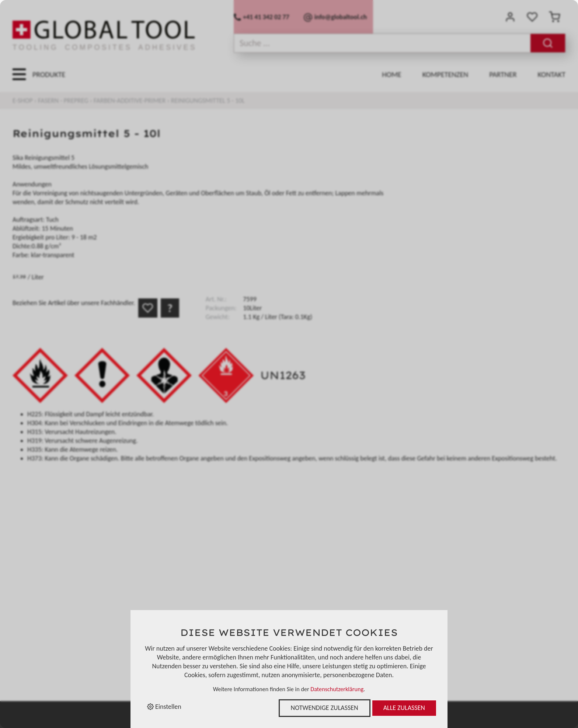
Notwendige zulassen (325, 708)
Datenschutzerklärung (337, 689)
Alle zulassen (404, 708)
